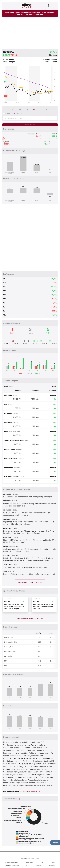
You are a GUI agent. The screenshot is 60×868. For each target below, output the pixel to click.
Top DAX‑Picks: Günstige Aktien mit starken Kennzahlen (26, 567)
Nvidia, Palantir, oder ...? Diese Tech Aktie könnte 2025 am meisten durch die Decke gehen (27, 514)
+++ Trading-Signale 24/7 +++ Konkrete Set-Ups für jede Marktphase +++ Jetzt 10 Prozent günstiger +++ (30, 13)
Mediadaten (52, 865)
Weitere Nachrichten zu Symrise (30, 582)
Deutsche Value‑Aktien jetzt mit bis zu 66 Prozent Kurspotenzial (29, 574)
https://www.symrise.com (31, 791)
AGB (42, 862)
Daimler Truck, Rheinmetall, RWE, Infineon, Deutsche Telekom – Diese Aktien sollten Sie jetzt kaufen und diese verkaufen (29, 559)
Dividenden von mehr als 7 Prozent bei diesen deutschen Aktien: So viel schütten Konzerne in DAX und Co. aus (29, 532)
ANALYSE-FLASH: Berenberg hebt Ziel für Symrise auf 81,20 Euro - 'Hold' (44, 606)
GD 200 (19, 114)
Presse (53, 862)
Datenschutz (30, 862)
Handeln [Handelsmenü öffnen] (55, 843)
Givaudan (47, 142)
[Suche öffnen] (55, 6)
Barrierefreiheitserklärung (11, 862)
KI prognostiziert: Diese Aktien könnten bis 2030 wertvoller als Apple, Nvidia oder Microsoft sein (29, 523)
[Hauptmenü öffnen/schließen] (5, 6)
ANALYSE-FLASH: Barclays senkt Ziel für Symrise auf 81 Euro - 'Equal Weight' (14, 606)
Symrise (6, 142)
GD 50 (8, 114)
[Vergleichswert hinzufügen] (30, 118)
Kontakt (28, 865)
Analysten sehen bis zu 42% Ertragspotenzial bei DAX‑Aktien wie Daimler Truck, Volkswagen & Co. (30, 550)
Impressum (39, 865)
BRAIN (54, 134)
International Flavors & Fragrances (34, 134)
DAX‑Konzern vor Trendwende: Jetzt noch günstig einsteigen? (28, 497)
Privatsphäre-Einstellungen (12, 865)
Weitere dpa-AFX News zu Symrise (30, 618)
